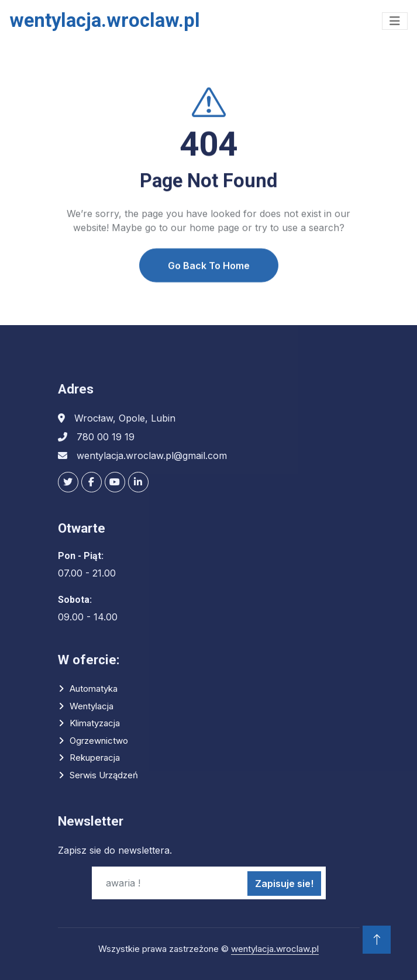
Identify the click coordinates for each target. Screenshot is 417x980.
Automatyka (94, 689)
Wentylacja (92, 706)
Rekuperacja (95, 758)
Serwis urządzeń (104, 775)
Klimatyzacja (95, 723)
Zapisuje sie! (284, 884)
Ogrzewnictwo (99, 741)
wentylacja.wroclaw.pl (275, 949)
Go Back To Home (209, 276)
